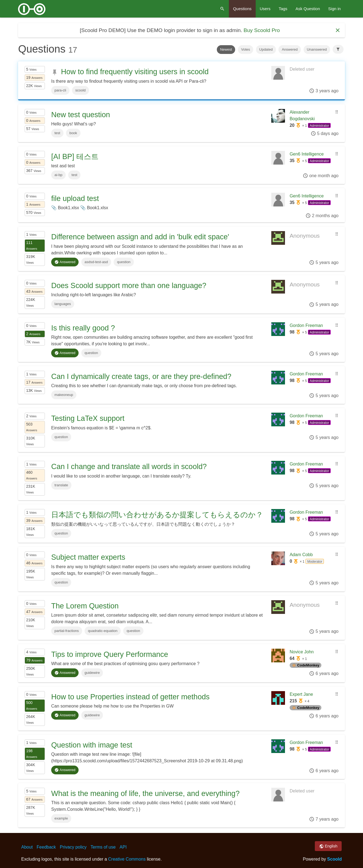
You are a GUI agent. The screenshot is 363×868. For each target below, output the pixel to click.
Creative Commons (127, 859)
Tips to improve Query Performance (110, 654)
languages (63, 304)
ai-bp (58, 175)
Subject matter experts (88, 557)
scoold (80, 90)
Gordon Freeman (306, 325)
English (328, 846)
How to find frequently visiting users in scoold (135, 72)
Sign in (335, 9)
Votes (246, 49)
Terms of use (103, 847)
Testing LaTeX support (88, 418)
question (124, 262)
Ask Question (308, 9)
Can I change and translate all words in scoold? (129, 467)
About (27, 847)
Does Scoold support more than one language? (129, 286)
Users (265, 9)
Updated (266, 49)
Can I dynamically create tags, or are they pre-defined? (141, 376)
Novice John (302, 652)
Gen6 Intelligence (307, 154)
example (61, 818)
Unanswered (317, 49)
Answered (290, 49)
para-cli (60, 90)
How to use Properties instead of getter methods (130, 697)
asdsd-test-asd (96, 262)
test (57, 133)
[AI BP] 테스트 (75, 157)
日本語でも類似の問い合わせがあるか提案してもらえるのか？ (157, 515)
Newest (226, 49)
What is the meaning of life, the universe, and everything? (145, 794)
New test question (81, 115)
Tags (283, 9)
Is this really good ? (83, 328)
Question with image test (92, 745)
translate (61, 485)
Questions (242, 9)
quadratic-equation (103, 631)
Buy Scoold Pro (262, 30)
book (73, 133)
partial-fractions (67, 631)
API (123, 847)
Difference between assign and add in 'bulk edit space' (140, 237)
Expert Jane (301, 694)
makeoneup (64, 395)
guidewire (92, 673)
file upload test (75, 199)
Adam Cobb (301, 555)
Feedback (46, 847)
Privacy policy (73, 847)
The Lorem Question (85, 606)
